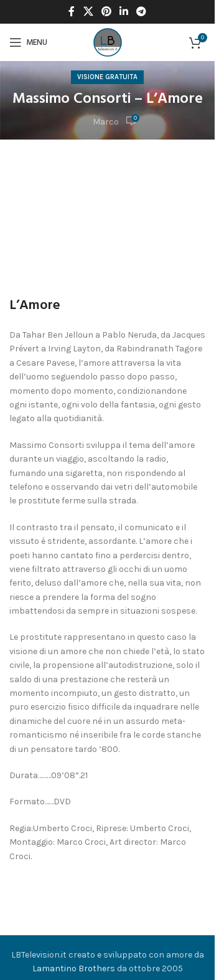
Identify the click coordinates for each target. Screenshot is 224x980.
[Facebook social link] (72, 12)
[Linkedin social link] (124, 12)
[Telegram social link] (142, 12)
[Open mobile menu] (28, 42)
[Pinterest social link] (106, 12)
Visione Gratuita (107, 77)
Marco (106, 122)
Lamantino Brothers (74, 968)
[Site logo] (108, 41)
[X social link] (88, 12)
